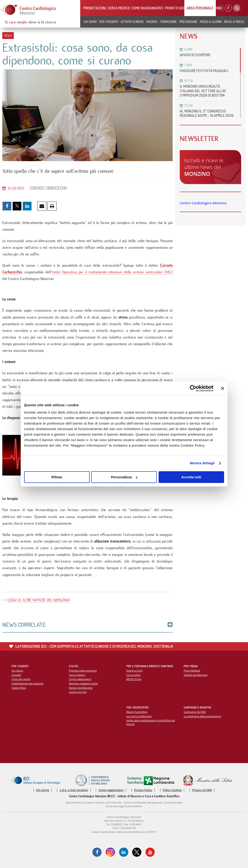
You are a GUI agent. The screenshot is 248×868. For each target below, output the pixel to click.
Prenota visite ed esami (83, 671)
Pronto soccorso (180, 8)
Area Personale (200, 8)
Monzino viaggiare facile (83, 683)
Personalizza (124, 477)
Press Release (192, 671)
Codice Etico (19, 688)
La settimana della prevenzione (202, 716)
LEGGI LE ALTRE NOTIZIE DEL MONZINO (39, 600)
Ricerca (152, 22)
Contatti (16, 675)
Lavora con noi (78, 692)
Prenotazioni (95, 8)
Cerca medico (119, 8)
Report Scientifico (137, 712)
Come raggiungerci (147, 8)
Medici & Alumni (211, 22)
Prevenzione (188, 22)
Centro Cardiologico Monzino (203, 203)
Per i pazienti (109, 22)
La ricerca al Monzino (139, 716)
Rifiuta (57, 477)
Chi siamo (90, 22)
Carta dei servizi (21, 679)
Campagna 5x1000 (195, 712)
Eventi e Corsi (134, 671)
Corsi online (134, 675)
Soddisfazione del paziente (27, 683)
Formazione (168, 22)
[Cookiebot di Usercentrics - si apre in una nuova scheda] (193, 388)
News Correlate (87, 625)
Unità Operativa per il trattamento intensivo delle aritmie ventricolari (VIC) (112, 272)
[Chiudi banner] (222, 388)
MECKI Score (134, 679)
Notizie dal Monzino (81, 688)
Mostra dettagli (202, 463)
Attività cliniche (132, 22)
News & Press (234, 22)
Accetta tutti (191, 477)
